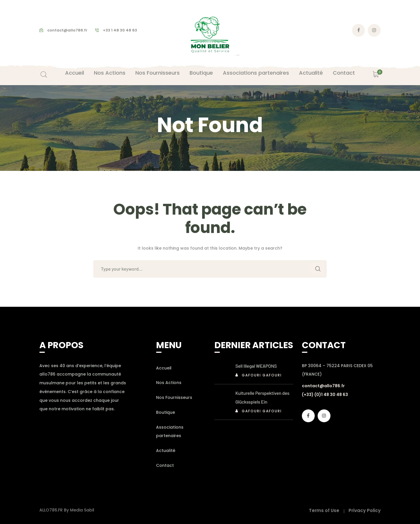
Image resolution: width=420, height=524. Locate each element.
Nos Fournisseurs (174, 397)
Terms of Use (324, 510)
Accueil (164, 368)
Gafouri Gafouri (262, 375)
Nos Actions (169, 383)
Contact (165, 465)
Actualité (166, 451)
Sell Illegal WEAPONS (256, 366)
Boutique (166, 412)
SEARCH (318, 269)
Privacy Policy (365, 510)
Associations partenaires (170, 432)
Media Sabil (82, 510)
